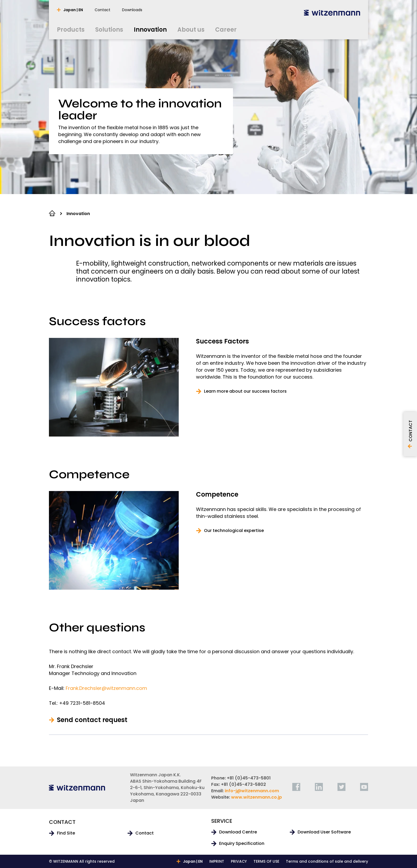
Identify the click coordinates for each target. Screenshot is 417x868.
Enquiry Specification (242, 844)
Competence (217, 494)
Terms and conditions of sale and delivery (327, 861)
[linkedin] (319, 787)
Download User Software (324, 832)
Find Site (66, 833)
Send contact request (92, 720)
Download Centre (238, 832)
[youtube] (364, 787)
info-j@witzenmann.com (252, 791)
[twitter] (341, 787)
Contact (145, 833)
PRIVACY (239, 861)
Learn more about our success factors (245, 391)
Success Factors (222, 341)
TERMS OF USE (266, 861)
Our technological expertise (234, 531)
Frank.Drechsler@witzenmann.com (106, 688)
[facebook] (296, 787)
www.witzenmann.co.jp (257, 797)
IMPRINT (217, 861)
